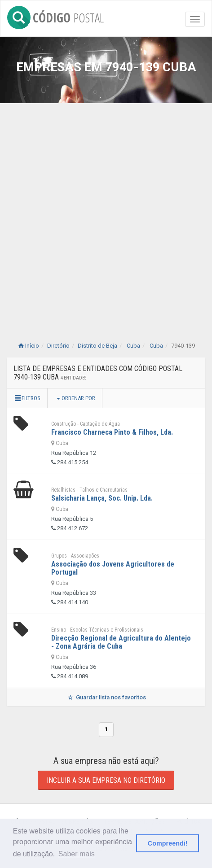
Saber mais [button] (77, 854)
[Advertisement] (106, 214)
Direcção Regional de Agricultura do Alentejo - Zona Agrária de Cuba (121, 642)
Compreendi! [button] (168, 843)
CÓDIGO (55, 16)
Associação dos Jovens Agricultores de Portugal (113, 568)
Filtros (27, 398)
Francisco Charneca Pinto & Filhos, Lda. (112, 432)
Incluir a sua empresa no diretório (106, 780)
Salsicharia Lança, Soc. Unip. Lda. (102, 498)
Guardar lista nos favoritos (106, 697)
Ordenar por (76, 398)
